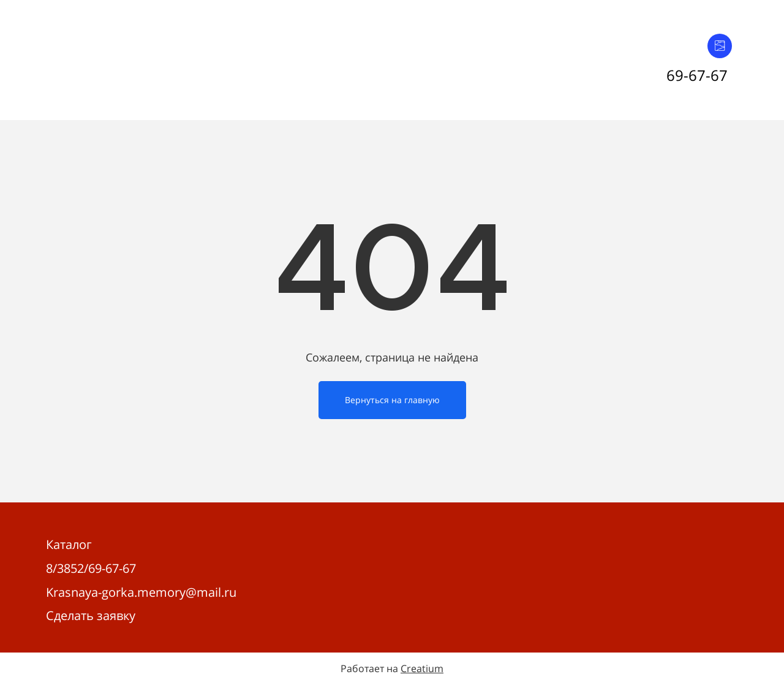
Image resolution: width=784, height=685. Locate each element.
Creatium (422, 668)
